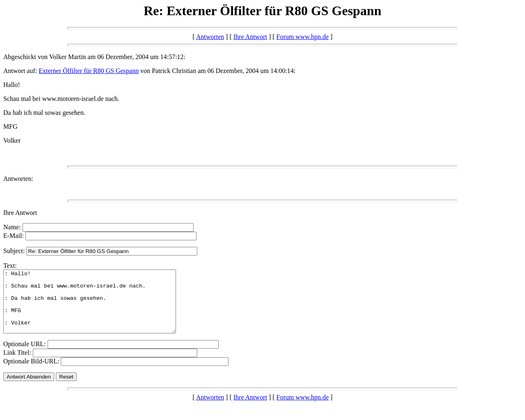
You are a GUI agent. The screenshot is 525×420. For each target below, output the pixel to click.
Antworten (210, 37)
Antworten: (18, 179)
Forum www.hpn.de (302, 37)
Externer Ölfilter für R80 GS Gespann (89, 71)
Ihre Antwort (250, 37)
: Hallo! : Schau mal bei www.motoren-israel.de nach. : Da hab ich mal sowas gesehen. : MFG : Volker (100, 308)
